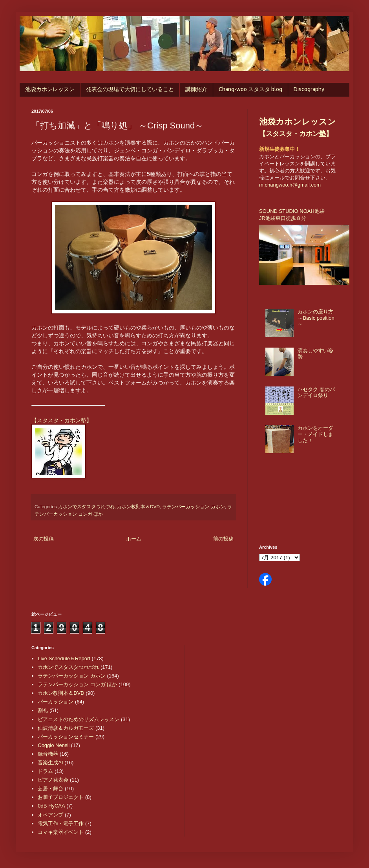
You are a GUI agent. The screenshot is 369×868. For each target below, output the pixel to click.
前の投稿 (223, 539)
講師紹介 (196, 89)
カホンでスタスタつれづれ (86, 506)
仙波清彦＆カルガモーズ (66, 728)
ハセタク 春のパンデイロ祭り (316, 393)
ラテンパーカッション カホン (193, 506)
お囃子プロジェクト (61, 797)
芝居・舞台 (50, 788)
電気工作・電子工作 (61, 823)
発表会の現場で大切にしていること (130, 89)
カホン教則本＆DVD (138, 506)
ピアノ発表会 (53, 780)
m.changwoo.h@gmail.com (290, 185)
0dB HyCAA (51, 806)
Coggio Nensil (54, 745)
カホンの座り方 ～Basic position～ (316, 318)
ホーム (134, 539)
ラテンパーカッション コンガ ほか (77, 684)
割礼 (43, 710)
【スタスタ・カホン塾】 (62, 420)
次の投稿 (44, 539)
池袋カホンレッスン (50, 89)
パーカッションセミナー (66, 737)
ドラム (45, 771)
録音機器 (48, 754)
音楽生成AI (50, 763)
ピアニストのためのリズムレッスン (79, 719)
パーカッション (56, 702)
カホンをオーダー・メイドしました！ (315, 434)
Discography (309, 89)
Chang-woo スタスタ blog (250, 89)
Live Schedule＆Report (64, 658)
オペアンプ (50, 815)
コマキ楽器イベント (61, 832)
